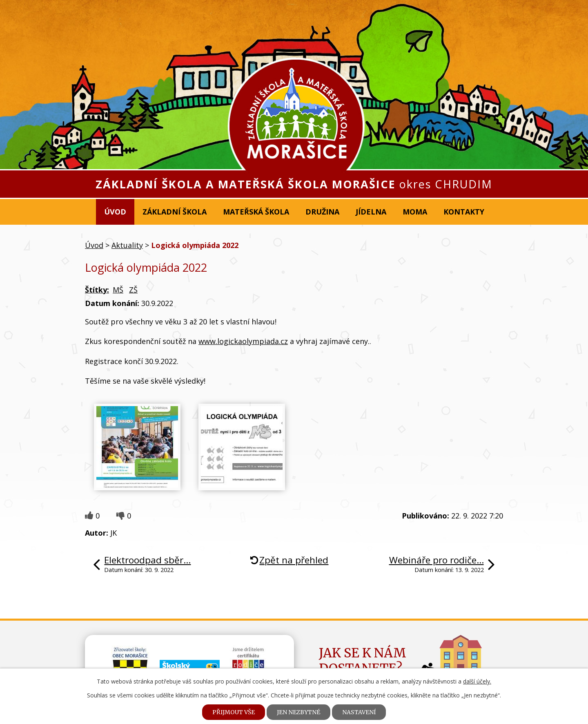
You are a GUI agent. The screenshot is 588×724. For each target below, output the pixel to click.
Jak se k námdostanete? (363, 661)
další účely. (477, 681)
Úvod (115, 212)
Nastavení (359, 712)
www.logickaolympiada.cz (243, 341)
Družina (322, 212)
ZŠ (133, 290)
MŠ (118, 290)
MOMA (415, 212)
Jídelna (371, 212)
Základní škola (175, 212)
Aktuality (127, 245)
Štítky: (97, 290)
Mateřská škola (256, 212)
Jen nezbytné (298, 712)
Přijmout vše (234, 712)
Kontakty (464, 212)
